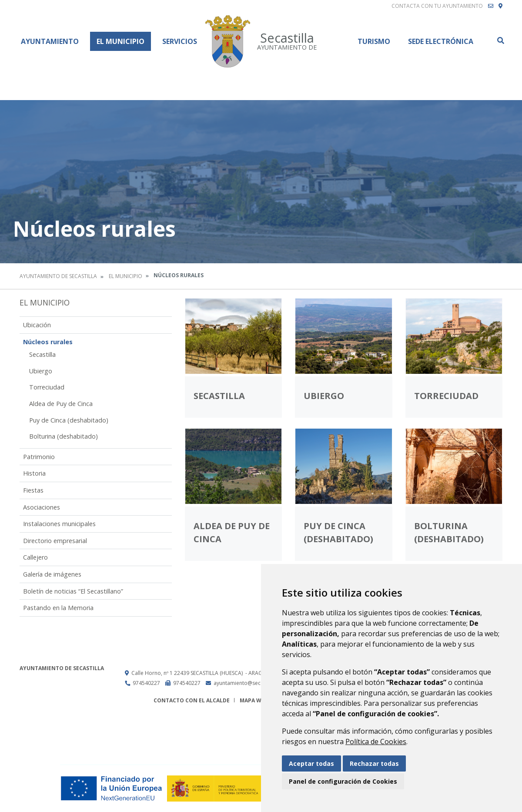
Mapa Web (254, 700)
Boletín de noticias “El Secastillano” (73, 591)
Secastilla (42, 354)
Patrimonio (39, 457)
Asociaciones (42, 507)
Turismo (374, 41)
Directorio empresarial (55, 541)
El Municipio (120, 41)
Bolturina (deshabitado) (64, 436)
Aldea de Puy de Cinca (61, 404)
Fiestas (33, 490)
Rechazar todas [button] (374, 763)
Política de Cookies (376, 742)
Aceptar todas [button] (311, 763)
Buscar (500, 40)
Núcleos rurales (48, 342)
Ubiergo (41, 371)
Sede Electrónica (441, 41)
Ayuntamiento (50, 41)
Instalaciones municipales (59, 524)
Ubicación (37, 325)
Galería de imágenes (52, 574)
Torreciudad (47, 387)
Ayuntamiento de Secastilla (58, 276)
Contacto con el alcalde (192, 700)
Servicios (180, 41)
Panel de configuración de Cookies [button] (343, 781)
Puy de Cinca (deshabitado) (69, 420)
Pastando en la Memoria (58, 608)
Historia (34, 473)
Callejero (35, 557)
